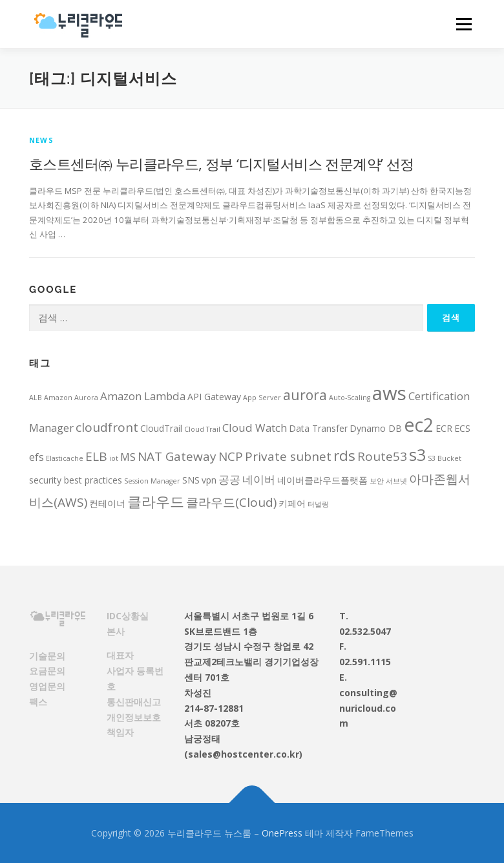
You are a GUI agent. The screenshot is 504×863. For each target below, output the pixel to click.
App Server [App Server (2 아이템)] (262, 398)
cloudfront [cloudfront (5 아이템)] (107, 427)
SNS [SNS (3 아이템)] (191, 480)
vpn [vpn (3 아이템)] (209, 480)
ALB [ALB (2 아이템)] (36, 398)
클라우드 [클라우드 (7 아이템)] (156, 501)
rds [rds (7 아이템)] (344, 455)
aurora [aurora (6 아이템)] (305, 395)
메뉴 (462, 24)
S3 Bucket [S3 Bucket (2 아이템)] (445, 458)
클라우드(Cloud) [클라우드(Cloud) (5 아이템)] (231, 502)
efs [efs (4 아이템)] (37, 457)
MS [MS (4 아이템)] (128, 457)
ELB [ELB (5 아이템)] (96, 456)
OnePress (282, 833)
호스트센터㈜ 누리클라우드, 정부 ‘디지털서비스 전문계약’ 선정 (222, 164)
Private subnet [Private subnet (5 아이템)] (288, 456)
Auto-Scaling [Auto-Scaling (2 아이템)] (350, 398)
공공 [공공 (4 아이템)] (229, 479)
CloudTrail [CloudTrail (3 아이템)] (161, 428)
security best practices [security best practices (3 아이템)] (76, 480)
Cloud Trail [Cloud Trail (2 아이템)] (202, 429)
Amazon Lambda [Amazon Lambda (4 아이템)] (143, 396)
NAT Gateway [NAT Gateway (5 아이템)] (177, 456)
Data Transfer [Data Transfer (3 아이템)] (318, 428)
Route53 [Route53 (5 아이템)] (382, 456)
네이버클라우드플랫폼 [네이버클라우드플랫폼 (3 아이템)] (322, 480)
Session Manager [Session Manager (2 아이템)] (152, 481)
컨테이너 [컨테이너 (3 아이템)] (107, 503)
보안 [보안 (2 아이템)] (377, 481)
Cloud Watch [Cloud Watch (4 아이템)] (255, 428)
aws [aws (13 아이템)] (389, 393)
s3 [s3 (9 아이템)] (417, 454)
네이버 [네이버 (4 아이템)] (259, 479)
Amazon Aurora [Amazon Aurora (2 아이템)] (71, 398)
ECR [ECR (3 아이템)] (444, 428)
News (41, 140)
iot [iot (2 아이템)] (114, 458)
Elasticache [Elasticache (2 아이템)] (65, 458)
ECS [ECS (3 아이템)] (462, 428)
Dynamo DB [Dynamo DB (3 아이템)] (376, 428)
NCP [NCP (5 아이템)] (231, 456)
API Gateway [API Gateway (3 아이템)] (214, 397)
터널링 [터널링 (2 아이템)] (318, 504)
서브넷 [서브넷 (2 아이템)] (396, 481)
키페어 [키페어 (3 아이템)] (292, 503)
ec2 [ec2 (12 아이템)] (419, 425)
